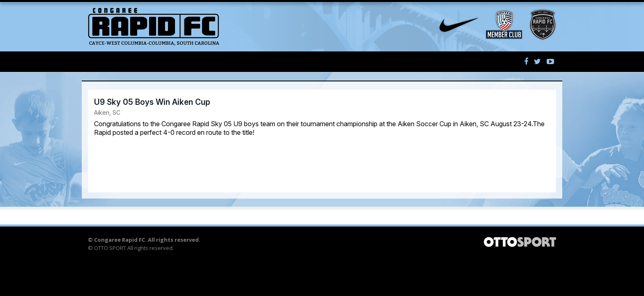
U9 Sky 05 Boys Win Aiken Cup (152, 102)
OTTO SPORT (110, 248)
